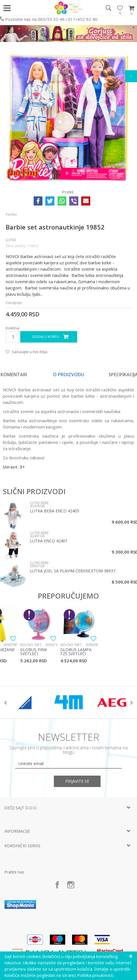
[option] (68, 375)
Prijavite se (77, 781)
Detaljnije (14, 303)
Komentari (14, 375)
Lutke (11, 240)
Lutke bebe (39, 503)
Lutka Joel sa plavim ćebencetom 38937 (73, 571)
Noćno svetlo (33, 645)
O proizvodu (68, 375)
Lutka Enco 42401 (49, 541)
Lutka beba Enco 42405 (55, 511)
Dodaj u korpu (46, 337)
